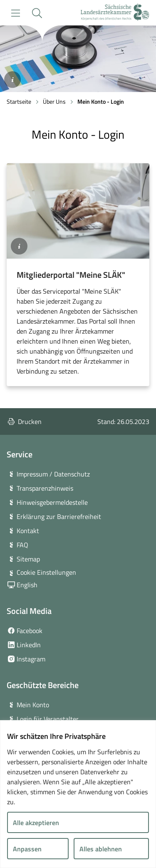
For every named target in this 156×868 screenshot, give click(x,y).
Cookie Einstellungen (46, 572)
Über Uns (54, 101)
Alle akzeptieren (36, 823)
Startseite (19, 101)
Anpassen (27, 849)
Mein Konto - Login (101, 101)
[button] (37, 13)
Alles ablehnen (101, 849)
